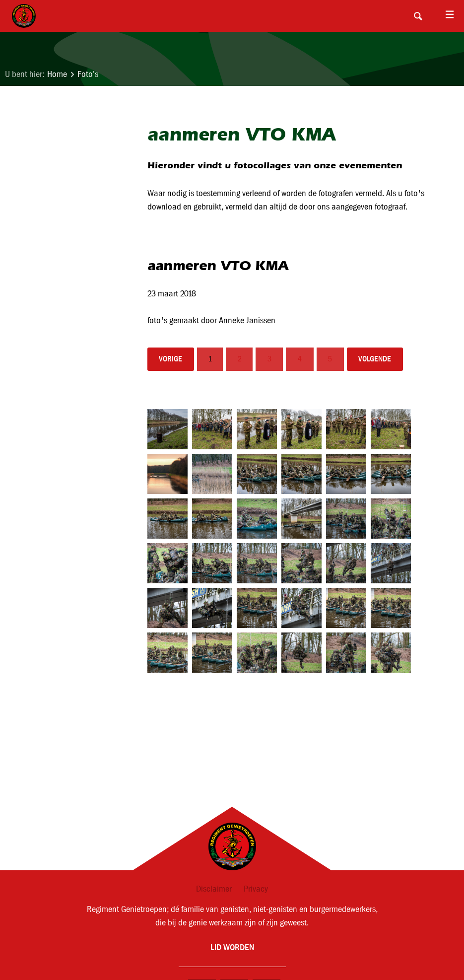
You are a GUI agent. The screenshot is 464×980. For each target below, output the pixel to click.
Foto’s (88, 74)
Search (418, 16)
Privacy (256, 889)
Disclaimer (214, 889)
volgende (375, 359)
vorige (170, 359)
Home (57, 74)
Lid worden (232, 947)
